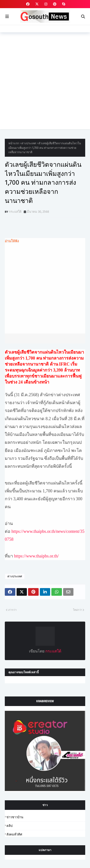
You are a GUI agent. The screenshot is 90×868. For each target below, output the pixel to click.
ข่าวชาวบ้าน (15, 817)
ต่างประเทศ (29, 143)
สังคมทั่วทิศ (14, 834)
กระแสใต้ (15, 212)
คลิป (9, 826)
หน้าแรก (14, 143)
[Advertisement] (45, 84)
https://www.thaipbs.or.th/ (36, 556)
